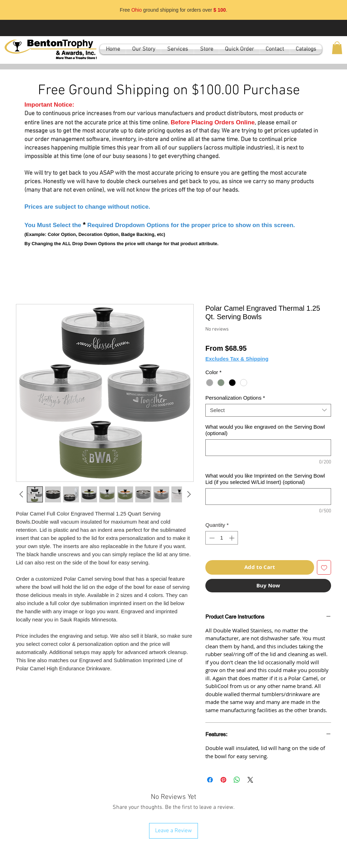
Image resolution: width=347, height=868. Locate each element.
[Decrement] (211, 538)
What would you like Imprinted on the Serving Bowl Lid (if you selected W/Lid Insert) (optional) (265, 479)
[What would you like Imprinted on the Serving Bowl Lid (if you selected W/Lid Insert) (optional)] (268, 497)
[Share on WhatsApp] (237, 780)
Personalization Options (235, 398)
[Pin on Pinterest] (223, 780)
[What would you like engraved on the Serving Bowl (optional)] (268, 448)
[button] (337, 48)
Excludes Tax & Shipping (237, 359)
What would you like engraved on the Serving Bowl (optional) (265, 430)
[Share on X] (250, 780)
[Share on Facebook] (210, 780)
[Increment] (232, 538)
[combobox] (268, 410)
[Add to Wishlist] (324, 567)
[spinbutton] (222, 538)
